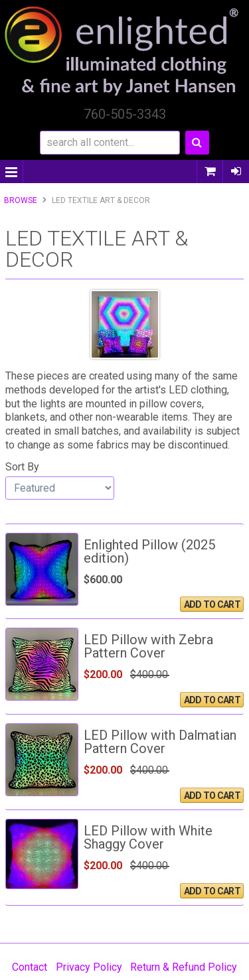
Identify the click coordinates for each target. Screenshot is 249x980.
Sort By (22, 467)
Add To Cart (212, 604)
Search (197, 143)
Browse (21, 200)
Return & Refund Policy (184, 967)
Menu (12, 172)
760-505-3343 (125, 114)
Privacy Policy (89, 967)
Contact (30, 967)
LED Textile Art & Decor (101, 200)
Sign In (236, 172)
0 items (210, 172)
